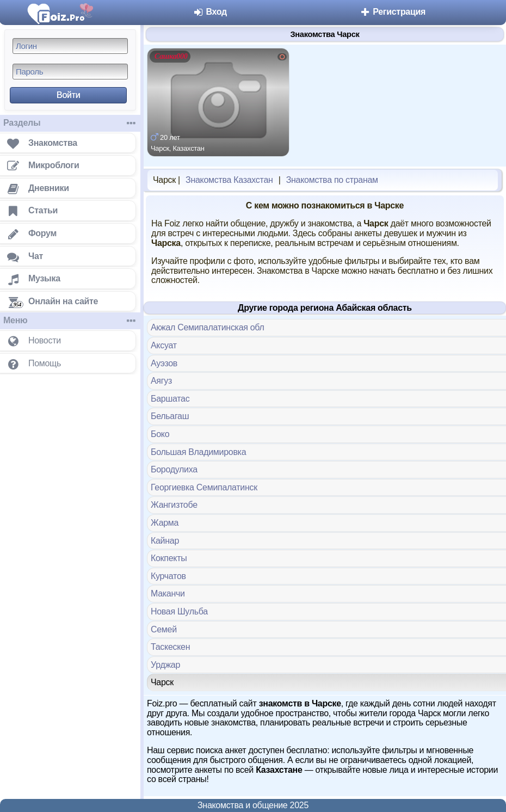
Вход (210, 12)
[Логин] (70, 46)
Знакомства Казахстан (229, 180)
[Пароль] (70, 72)
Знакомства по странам (332, 180)
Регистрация (393, 12)
